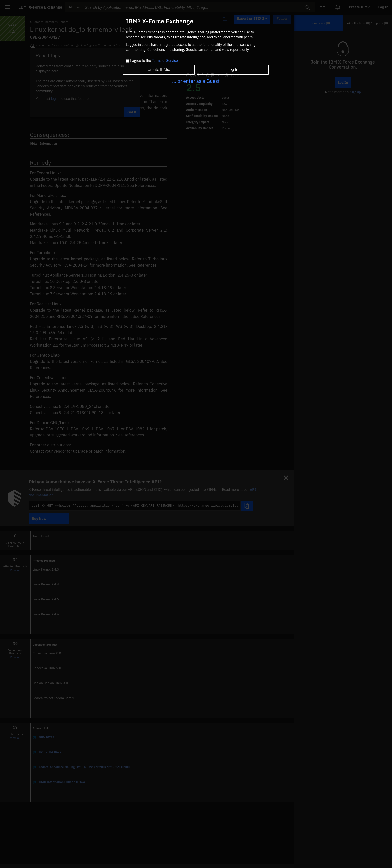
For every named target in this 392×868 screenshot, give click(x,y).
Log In (233, 70)
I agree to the (154, 61)
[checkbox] (128, 61)
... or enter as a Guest (196, 81)
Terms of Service (165, 61)
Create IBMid (159, 70)
